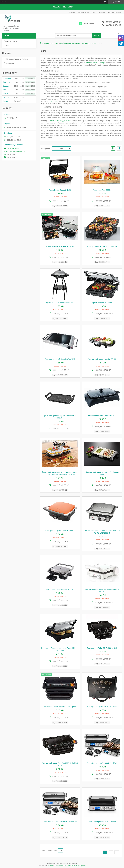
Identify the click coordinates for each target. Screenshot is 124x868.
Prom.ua (74, 863)
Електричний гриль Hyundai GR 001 (102, 359)
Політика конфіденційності (77, 866)
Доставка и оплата (114, 12)
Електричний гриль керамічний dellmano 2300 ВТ (102, 473)
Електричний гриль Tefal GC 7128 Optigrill (60, 707)
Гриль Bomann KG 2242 (102, 303)
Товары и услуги (83, 12)
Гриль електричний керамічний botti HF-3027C (60, 417)
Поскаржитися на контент (57, 866)
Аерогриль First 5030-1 (102, 190)
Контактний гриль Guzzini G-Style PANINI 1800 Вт (102, 590)
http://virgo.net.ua (13, 148)
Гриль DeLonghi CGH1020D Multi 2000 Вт (60, 822)
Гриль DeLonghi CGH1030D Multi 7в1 (102, 763)
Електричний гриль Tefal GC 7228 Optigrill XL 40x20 (60, 764)
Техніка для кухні (89, 43)
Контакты (102, 12)
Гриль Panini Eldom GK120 (60, 190)
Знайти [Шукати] (96, 36)
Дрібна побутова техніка (70, 43)
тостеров (54, 101)
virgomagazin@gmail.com (16, 151)
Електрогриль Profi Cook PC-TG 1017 (60, 359)
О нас (94, 12)
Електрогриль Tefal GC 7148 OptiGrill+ (102, 648)
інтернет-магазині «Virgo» (96, 63)
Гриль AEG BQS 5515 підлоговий (60, 303)
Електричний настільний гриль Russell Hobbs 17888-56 (60, 649)
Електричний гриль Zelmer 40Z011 (102, 416)
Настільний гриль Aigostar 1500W (60, 589)
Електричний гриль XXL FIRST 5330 (102, 707)
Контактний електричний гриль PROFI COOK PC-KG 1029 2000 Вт (102, 532)
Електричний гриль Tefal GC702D (60, 246)
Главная (72, 12)
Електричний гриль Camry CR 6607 (60, 531)
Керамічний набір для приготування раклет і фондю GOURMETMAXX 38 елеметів (60, 473)
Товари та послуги (51, 43)
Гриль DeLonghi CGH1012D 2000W (102, 822)
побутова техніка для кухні (59, 121)
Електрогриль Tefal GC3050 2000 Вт (102, 246)
